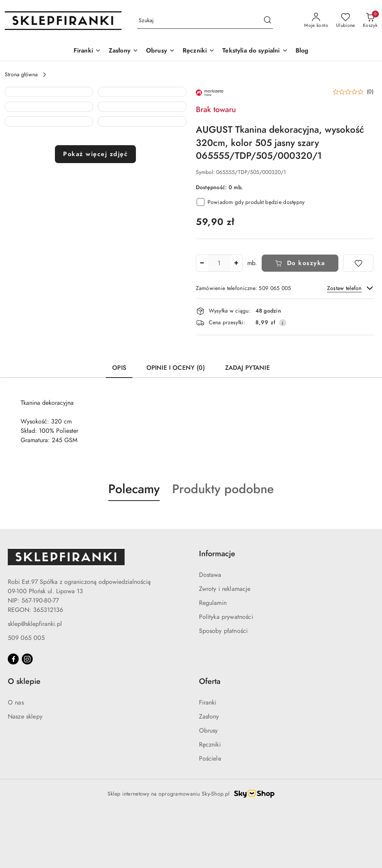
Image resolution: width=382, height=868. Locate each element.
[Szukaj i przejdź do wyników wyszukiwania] (268, 21)
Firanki (208, 759)
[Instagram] (27, 716)
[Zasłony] (123, 51)
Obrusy (209, 787)
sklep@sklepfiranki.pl (35, 681)
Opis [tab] (119, 425)
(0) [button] (370, 92)
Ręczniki (210, 801)
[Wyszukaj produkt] (205, 21)
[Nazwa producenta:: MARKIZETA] (209, 92)
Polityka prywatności (226, 674)
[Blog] (302, 51)
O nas (16, 759)
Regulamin (213, 660)
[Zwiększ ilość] (236, 263)
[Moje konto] (316, 21)
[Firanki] (87, 51)
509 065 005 (26, 695)
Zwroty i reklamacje (225, 646)
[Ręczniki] (199, 51)
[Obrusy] (160, 51)
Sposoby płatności (224, 688)
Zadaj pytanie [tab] (247, 425)
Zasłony (209, 773)
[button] (49, 131)
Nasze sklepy (25, 773)
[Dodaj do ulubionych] (358, 263)
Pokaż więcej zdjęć (95, 389)
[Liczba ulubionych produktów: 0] (346, 21)
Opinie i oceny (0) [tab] (176, 425)
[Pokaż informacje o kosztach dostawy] (283, 323)
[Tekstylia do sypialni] (255, 51)
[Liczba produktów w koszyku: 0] (370, 21)
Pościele (210, 815)
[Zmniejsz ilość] (202, 263)
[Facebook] (13, 716)
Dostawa (210, 632)
